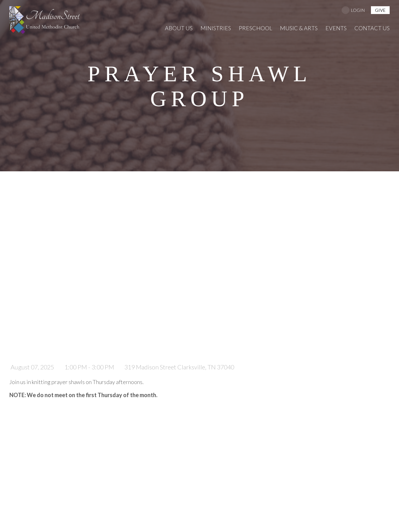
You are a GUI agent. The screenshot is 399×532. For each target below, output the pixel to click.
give (380, 10)
